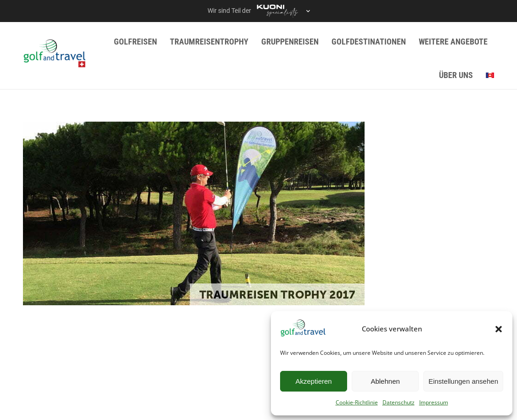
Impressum (434, 402)
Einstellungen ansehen (463, 381)
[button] (499, 329)
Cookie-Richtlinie (357, 402)
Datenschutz (399, 402)
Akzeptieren (313, 381)
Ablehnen (385, 381)
